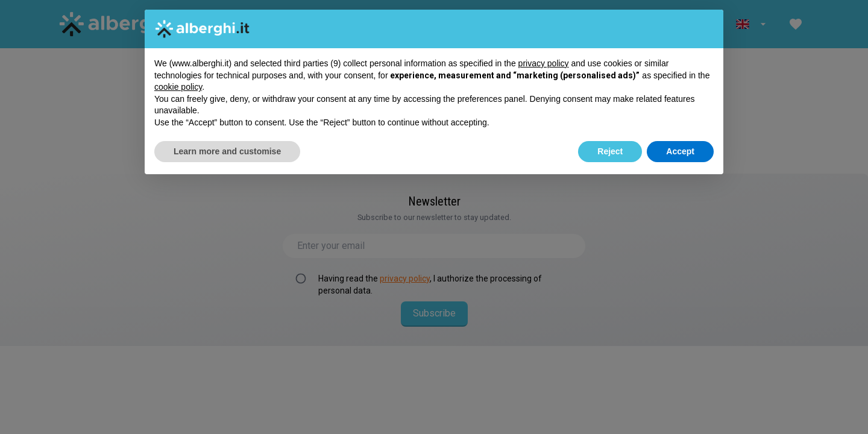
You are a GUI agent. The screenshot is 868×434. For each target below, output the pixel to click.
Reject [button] (610, 151)
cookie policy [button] (178, 87)
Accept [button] (680, 151)
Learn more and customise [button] (227, 151)
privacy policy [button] (544, 63)
